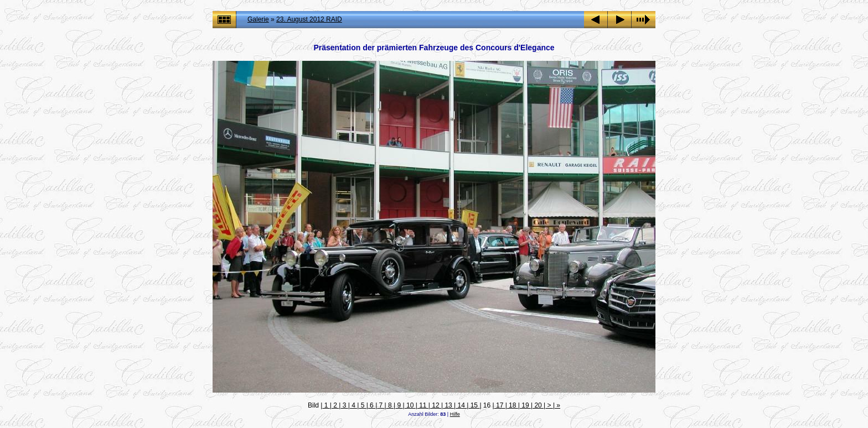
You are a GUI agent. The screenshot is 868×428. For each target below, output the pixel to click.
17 (500, 405)
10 (410, 405)
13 (448, 405)
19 (525, 405)
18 (513, 405)
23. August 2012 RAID (309, 19)
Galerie (258, 19)
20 (538, 405)
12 (436, 405)
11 (423, 405)
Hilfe (455, 414)
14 (461, 405)
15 (474, 405)
